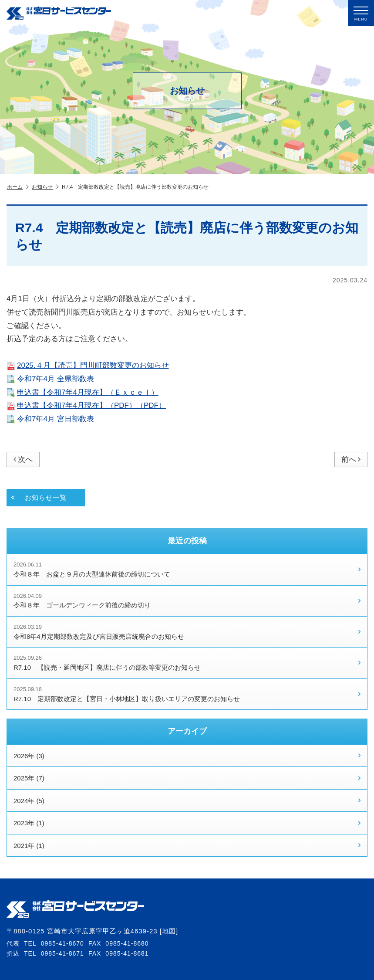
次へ (23, 459)
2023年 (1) (187, 823)
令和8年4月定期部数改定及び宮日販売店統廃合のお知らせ (187, 632)
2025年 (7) (187, 778)
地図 (169, 931)
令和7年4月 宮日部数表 (50, 419)
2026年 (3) (187, 756)
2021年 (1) (187, 845)
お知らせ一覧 (39, 498)
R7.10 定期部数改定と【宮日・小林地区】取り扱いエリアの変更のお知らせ (187, 694)
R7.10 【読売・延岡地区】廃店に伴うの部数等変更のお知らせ (187, 663)
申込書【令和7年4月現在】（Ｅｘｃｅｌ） (83, 392)
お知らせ (45, 187)
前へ (351, 459)
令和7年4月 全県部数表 (50, 379)
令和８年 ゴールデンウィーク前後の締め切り (187, 601)
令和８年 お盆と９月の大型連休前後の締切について (187, 570)
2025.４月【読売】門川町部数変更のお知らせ (88, 365)
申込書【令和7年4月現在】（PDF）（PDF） (86, 405)
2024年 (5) (187, 800)
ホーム (18, 187)
